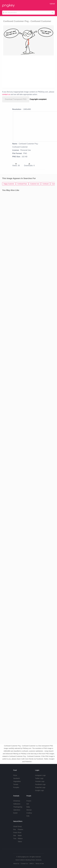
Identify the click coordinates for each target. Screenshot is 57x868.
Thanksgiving (18, 807)
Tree (15, 839)
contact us (6, 94)
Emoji (20, 826)
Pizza (15, 775)
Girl (28, 804)
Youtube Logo (40, 781)
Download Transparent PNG (16, 99)
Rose (20, 832)
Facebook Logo (40, 784)
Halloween (17, 804)
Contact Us (24, 864)
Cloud (15, 826)
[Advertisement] (27, 72)
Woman (29, 810)
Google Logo (39, 790)
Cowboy (29, 813)
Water (20, 836)
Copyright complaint (38, 99)
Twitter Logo (39, 778)
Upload (52, 4)
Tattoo (20, 842)
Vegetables (17, 781)
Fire (14, 829)
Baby (28, 807)
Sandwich (16, 778)
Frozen (29, 801)
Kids (28, 816)
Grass (15, 832)
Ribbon (20, 839)
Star (15, 836)
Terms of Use (40, 864)
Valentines (17, 810)
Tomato (16, 784)
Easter (15, 813)
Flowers (20, 829)
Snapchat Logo (40, 787)
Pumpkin (16, 787)
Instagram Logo (40, 775)
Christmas (17, 801)
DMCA (32, 864)
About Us (16, 864)
